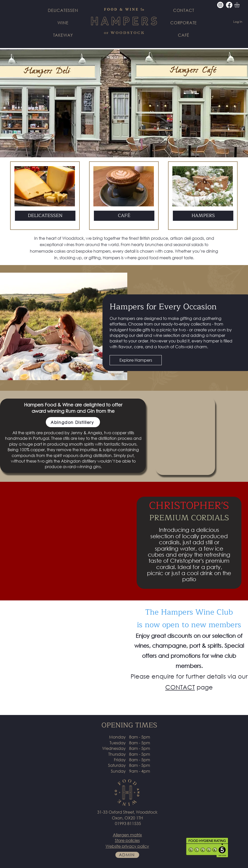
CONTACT (180, 687)
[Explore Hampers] (136, 360)
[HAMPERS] (203, 216)
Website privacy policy (127, 846)
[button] (240, 5)
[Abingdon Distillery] (73, 422)
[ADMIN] (127, 855)
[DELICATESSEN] (45, 216)
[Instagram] (220, 5)
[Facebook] (229, 5)
